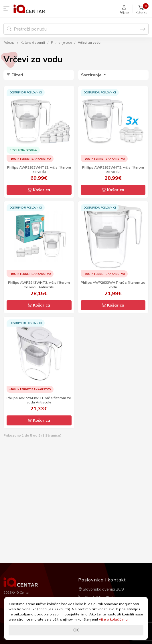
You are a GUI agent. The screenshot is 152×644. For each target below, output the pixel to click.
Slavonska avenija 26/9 (101, 589)
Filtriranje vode (61, 43)
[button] (8, 9)
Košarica (39, 190)
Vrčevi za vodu (89, 43)
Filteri (15, 75)
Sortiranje (92, 75)
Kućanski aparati (33, 43)
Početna (9, 43)
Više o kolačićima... (115, 619)
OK (76, 630)
